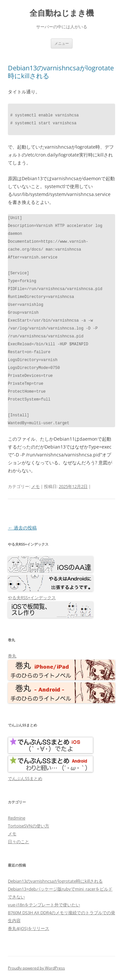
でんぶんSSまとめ (25, 778)
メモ (35, 486)
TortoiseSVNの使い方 (29, 826)
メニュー (62, 43)
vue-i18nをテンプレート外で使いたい (44, 905)
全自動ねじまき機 (62, 13)
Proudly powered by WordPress (36, 968)
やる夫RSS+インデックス (32, 598)
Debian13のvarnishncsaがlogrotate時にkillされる (61, 72)
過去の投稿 (22, 528)
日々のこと (19, 842)
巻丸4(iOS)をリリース (29, 928)
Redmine (17, 818)
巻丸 (12, 656)
